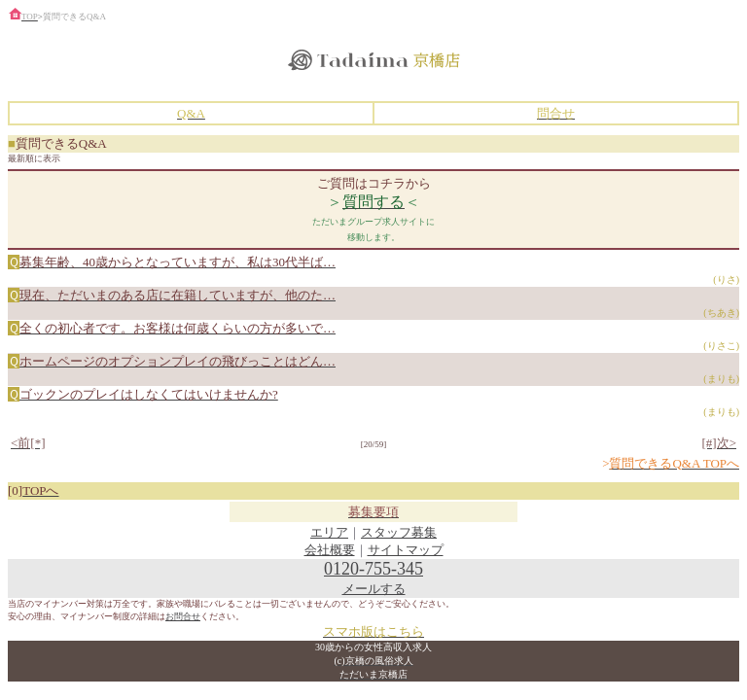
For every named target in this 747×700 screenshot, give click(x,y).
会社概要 (330, 550)
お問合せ (183, 616)
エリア (329, 532)
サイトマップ (406, 550)
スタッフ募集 (399, 532)
